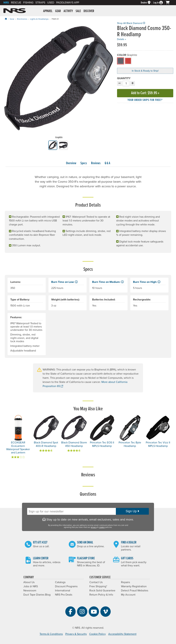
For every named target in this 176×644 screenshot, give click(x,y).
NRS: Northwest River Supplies (15, 11)
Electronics (22, 19)
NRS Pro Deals (64, 595)
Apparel (48, 11)
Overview (71, 163)
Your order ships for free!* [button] (145, 100)
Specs (84, 163)
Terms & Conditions (51, 634)
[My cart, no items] (169, 3)
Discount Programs (66, 586)
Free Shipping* (98, 586)
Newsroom (30, 591)
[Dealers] (147, 3)
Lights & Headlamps (39, 19)
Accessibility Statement (122, 634)
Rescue (16, 3)
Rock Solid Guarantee (102, 591)
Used (51, 3)
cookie (102, 527)
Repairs (125, 582)
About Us (29, 582)
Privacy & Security (76, 634)
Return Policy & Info (101, 595)
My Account (128, 595)
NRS (6, 3)
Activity (68, 11)
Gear (58, 11)
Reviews (96, 163)
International (63, 591)
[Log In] (159, 3)
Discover (89, 11)
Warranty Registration (134, 586)
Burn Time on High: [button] (147, 282)
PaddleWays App (68, 3)
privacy (94, 527)
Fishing (28, 3)
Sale (78, 11)
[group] (59, 81)
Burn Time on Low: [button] (64, 282)
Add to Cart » (145, 93)
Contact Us (96, 582)
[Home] (6, 19)
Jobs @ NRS (31, 586)
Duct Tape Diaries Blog (37, 595)
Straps (40, 3)
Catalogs (60, 582)
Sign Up (132, 511)
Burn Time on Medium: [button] (108, 282)
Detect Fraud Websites (135, 591)
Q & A (107, 163)
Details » (122, 39)
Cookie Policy (97, 634)
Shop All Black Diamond (131, 23)
